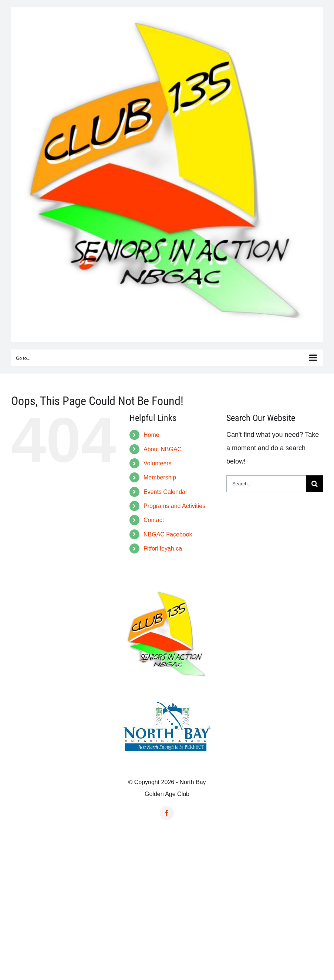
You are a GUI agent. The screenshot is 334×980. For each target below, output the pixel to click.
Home (151, 435)
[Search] (315, 484)
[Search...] (266, 484)
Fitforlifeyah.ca (163, 548)
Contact (154, 520)
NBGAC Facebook (168, 534)
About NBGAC (163, 449)
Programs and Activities (174, 506)
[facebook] (167, 813)
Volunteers (158, 463)
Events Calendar (165, 492)
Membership (160, 477)
